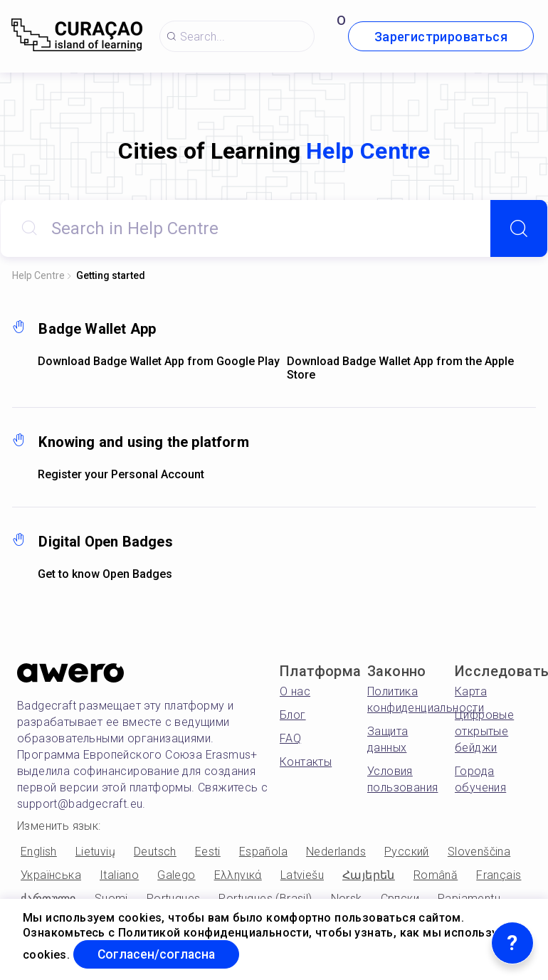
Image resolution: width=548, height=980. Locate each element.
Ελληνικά (238, 875)
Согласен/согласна (160, 954)
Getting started (111, 275)
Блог (293, 715)
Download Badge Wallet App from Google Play (159, 361)
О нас (295, 691)
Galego (176, 875)
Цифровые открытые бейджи (484, 731)
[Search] (519, 228)
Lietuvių (95, 852)
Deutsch (155, 852)
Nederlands (336, 852)
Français (499, 875)
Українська (51, 875)
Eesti (208, 852)
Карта (471, 691)
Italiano (119, 875)
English (39, 852)
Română (436, 875)
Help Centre (38, 275)
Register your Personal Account (121, 474)
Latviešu (302, 875)
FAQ (290, 738)
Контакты (306, 762)
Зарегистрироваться (441, 37)
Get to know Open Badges (105, 574)
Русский (407, 852)
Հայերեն (369, 875)
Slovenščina (479, 852)
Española (263, 852)
